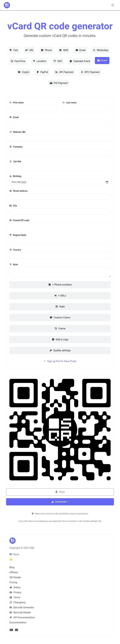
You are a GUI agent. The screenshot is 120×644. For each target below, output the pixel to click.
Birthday (15, 176)
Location (39, 61)
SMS (64, 50)
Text (14, 50)
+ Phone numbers (60, 285)
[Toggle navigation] (113, 5)
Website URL (18, 132)
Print (60, 492)
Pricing (13, 582)
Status (15, 587)
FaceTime (18, 61)
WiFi (58, 61)
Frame (60, 328)
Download (59, 502)
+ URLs (60, 296)
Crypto (23, 72)
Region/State (18, 235)
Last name (69, 103)
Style (60, 307)
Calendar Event (80, 61)
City (13, 206)
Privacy (15, 592)
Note (14, 265)
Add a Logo (60, 339)
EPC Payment (90, 72)
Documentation (18, 622)
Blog (12, 567)
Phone (46, 50)
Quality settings (60, 350)
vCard (102, 60)
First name (17, 103)
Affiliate (14, 572)
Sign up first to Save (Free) (60, 361)
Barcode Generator (22, 607)
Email (81, 50)
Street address (19, 191)
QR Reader (15, 577)
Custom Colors (60, 318)
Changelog (17, 602)
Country (15, 250)
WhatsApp (101, 50)
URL (29, 50)
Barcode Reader (20, 612)
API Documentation (22, 617)
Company (16, 147)
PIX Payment (59, 83)
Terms (15, 597)
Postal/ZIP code (19, 220)
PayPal (42, 72)
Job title (15, 162)
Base (14, 554)
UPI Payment (64, 72)
